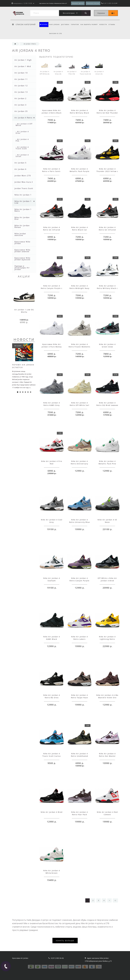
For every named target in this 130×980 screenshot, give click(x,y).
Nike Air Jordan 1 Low (23, 202)
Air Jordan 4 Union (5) (99, 68)
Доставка (66, 24)
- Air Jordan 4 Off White (24, 125)
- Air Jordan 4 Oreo (22, 132)
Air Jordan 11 (21, 79)
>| (115, 900)
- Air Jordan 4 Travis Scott (22, 148)
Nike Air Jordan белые (22, 226)
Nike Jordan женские (20, 234)
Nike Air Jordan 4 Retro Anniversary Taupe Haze (79, 464)
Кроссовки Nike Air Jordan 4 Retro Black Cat (52, 113)
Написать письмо (93, 3)
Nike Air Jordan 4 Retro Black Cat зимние (80, 230)
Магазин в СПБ (56, 33)
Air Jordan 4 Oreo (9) (58, 68)
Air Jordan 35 (21, 111)
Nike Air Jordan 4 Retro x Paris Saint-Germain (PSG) (52, 171)
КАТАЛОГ (44, 24)
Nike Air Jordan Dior (22, 218)
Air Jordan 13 (21, 92)
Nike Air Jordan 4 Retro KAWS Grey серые (52, 405)
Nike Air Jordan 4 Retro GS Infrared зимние (107, 230)
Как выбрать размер (90, 24)
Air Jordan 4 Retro (23, 118)
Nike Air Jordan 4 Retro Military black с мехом (107, 288)
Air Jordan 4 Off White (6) (45, 68)
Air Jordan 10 (21, 73)
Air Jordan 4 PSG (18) (72, 68)
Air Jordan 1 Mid (23, 66)
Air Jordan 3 (20, 105)
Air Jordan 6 (20, 169)
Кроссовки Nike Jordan (22, 242)
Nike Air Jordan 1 (23, 195)
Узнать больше (65, 941)
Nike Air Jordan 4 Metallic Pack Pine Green (107, 464)
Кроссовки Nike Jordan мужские (22, 259)
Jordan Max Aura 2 (24, 182)
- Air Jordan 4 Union (22, 156)
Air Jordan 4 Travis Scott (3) (85, 68)
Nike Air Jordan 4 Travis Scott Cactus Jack (52, 756)
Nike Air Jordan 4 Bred (52, 812)
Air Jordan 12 (21, 86)
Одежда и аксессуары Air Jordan (22, 268)
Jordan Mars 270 (23, 176)
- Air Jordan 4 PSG (22, 140)
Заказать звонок (78, 3)
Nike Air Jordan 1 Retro (23, 210)
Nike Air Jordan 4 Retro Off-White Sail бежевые (80, 405)
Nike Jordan (54, 24)
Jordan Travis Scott (24, 188)
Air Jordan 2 (20, 98)
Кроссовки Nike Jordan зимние (22, 251)
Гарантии (76, 24)
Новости (104, 24)
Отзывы (113, 24)
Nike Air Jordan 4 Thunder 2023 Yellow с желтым (107, 171)
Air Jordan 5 (20, 163)
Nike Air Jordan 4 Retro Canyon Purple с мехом (52, 288)
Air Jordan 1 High (23, 60)
